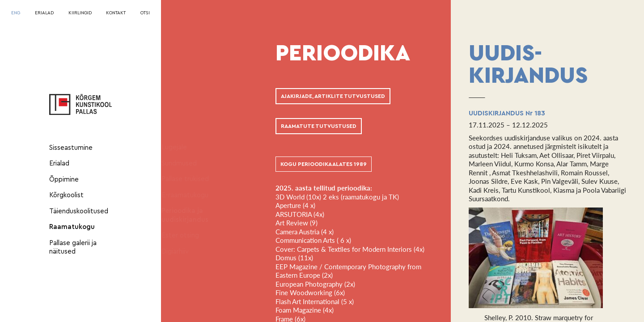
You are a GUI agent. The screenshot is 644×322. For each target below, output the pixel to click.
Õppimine (64, 180)
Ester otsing (189, 235)
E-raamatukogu (193, 195)
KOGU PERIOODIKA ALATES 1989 (324, 164)
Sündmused (188, 163)
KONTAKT (116, 13)
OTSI (145, 13)
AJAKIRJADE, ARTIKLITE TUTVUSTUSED (333, 96)
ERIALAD (44, 13)
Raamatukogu (72, 227)
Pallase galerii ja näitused (73, 248)
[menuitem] (16, 13)
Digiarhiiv (184, 252)
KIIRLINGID (80, 13)
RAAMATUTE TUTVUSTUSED (319, 126)
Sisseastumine (71, 148)
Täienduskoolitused (79, 211)
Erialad (59, 163)
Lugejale (183, 147)
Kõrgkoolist (66, 195)
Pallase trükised (194, 179)
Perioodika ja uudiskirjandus (193, 215)
